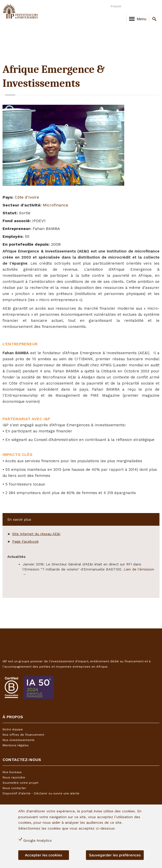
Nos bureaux (12, 772)
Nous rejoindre (14, 777)
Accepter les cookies (43, 855)
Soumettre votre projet (20, 783)
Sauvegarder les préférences (115, 855)
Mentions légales (16, 745)
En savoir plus (19, 519)
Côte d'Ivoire (27, 197)
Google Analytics (38, 840)
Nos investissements (19, 740)
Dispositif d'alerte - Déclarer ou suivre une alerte (41, 793)
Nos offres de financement (23, 735)
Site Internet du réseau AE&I (36, 534)
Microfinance (56, 205)
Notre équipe (13, 729)
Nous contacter (14, 788)
